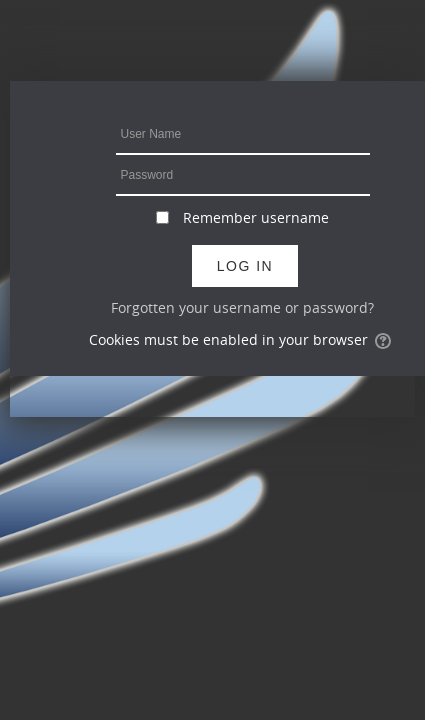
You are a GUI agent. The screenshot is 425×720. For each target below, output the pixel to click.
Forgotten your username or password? (242, 307)
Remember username (256, 217)
